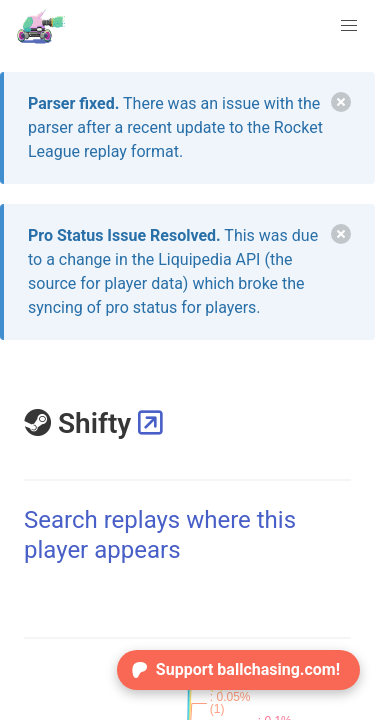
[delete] (341, 102)
